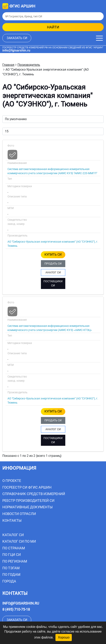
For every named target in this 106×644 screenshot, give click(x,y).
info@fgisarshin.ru (16, 50)
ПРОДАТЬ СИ (53, 264)
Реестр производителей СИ (28, 501)
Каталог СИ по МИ (19, 541)
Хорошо (64, 637)
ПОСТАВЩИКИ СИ (53, 283)
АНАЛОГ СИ (53, 272)
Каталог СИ (13, 535)
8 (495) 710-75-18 (16, 609)
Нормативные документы (28, 507)
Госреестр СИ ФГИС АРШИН (27, 487)
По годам (11, 574)
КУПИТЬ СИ (53, 255)
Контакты (12, 520)
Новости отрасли (19, 514)
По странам (14, 548)
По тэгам (11, 568)
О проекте (12, 481)
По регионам (15, 561)
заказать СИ (17, 38)
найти (53, 27)
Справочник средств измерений (34, 494)
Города (9, 581)
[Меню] (99, 38)
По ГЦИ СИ (12, 555)
